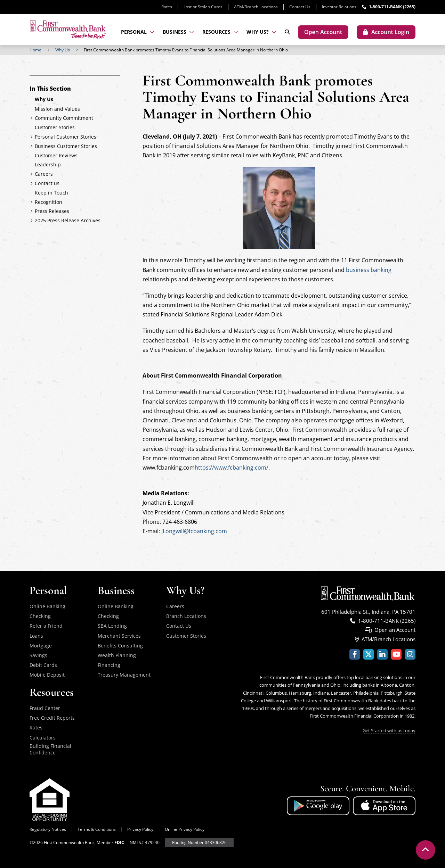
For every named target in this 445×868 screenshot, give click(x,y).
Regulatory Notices (48, 829)
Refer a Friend (46, 626)
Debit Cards (43, 665)
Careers (175, 606)
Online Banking (47, 606)
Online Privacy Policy (185, 829)
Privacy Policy (140, 829)
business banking (369, 270)
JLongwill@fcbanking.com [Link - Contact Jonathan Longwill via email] (194, 531)
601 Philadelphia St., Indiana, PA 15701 (368, 612)
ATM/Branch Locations (256, 7)
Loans (36, 636)
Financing (109, 665)
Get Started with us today (389, 730)
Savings (38, 655)
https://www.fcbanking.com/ (232, 468)
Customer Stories (186, 636)
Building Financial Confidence (50, 749)
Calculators (43, 738)
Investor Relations (339, 7)
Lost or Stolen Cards (203, 7)
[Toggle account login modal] (386, 32)
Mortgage (41, 646)
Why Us (63, 50)
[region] (222, 50)
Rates (167, 7)
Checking (40, 616)
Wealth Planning (117, 655)
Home (35, 50)
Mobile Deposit (47, 675)
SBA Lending (112, 626)
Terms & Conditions (97, 829)
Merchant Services (119, 636)
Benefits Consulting (120, 646)
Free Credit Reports (52, 718)
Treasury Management (124, 675)
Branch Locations (186, 616)
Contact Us (300, 7)
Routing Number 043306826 (199, 842)
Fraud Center (45, 708)
